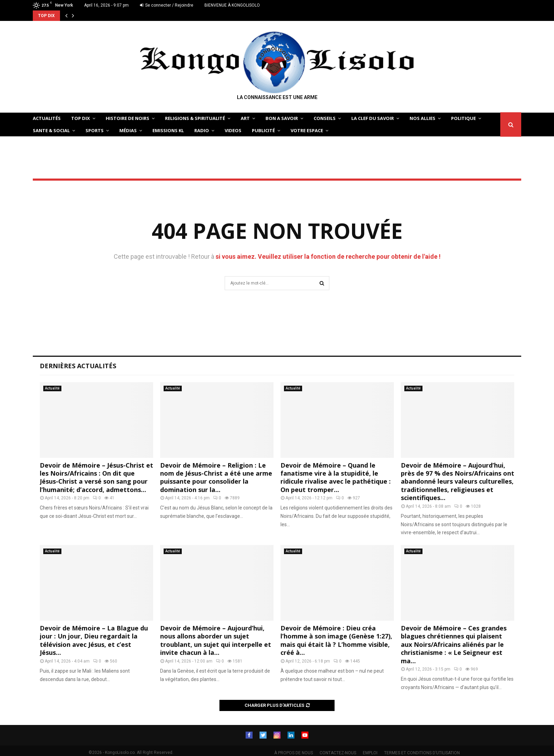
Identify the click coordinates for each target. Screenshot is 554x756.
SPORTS (95, 130)
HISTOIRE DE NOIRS (128, 118)
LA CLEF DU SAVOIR (373, 118)
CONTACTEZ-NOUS (338, 753)
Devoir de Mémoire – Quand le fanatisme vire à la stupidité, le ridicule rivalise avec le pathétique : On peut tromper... (336, 477)
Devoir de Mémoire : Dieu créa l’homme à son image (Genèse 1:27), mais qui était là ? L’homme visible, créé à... (336, 640)
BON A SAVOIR (282, 118)
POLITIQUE (463, 118)
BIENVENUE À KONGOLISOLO (232, 5)
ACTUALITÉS (47, 118)
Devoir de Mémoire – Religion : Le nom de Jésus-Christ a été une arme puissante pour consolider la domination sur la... (216, 477)
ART (245, 118)
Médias (128, 130)
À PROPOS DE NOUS (294, 753)
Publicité (263, 130)
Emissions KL (168, 130)
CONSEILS (325, 118)
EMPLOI (370, 753)
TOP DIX (81, 118)
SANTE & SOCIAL (51, 130)
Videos (233, 130)
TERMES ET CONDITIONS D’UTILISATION (422, 753)
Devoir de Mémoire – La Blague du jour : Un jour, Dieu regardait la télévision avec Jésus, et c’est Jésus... (94, 640)
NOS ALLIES (422, 118)
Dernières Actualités (78, 366)
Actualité (52, 388)
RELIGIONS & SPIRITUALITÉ (195, 118)
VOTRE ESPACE (307, 130)
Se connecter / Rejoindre (167, 5)
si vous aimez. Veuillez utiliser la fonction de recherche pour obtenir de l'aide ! (328, 256)
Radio (202, 130)
